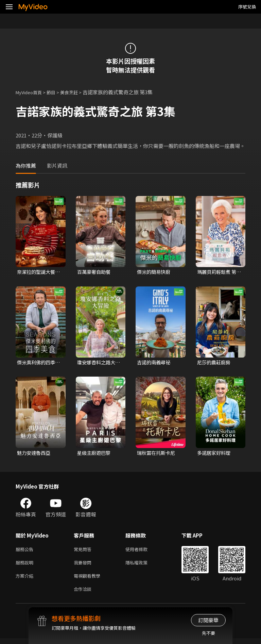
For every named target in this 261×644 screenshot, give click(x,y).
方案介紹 (26, 580)
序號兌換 (247, 7)
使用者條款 (142, 551)
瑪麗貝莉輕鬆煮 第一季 (218, 272)
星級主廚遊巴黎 (95, 454)
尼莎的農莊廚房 (215, 363)
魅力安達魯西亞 (35, 454)
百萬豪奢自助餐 (95, 272)
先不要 (208, 633)
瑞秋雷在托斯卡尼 (157, 454)
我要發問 (84, 566)
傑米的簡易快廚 (155, 272)
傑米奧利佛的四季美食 (37, 363)
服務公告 (26, 551)
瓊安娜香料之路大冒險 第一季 (98, 363)
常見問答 (84, 551)
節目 (56, 92)
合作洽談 (84, 594)
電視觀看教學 (89, 580)
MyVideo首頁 (31, 92)
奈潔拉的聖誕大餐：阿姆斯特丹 (35, 272)
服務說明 (26, 566)
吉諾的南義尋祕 (155, 363)
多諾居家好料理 (215, 454)
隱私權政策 (142, 566)
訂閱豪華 (208, 620)
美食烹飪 (76, 92)
